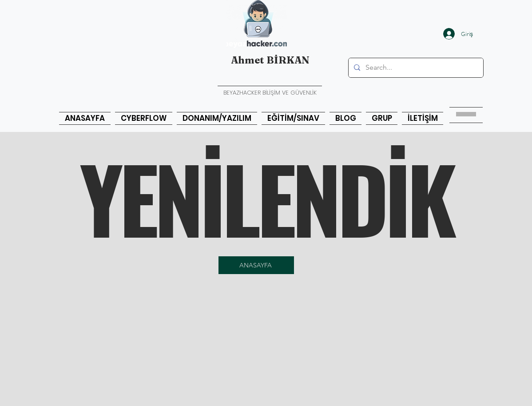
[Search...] (415, 68)
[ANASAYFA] (256, 265)
